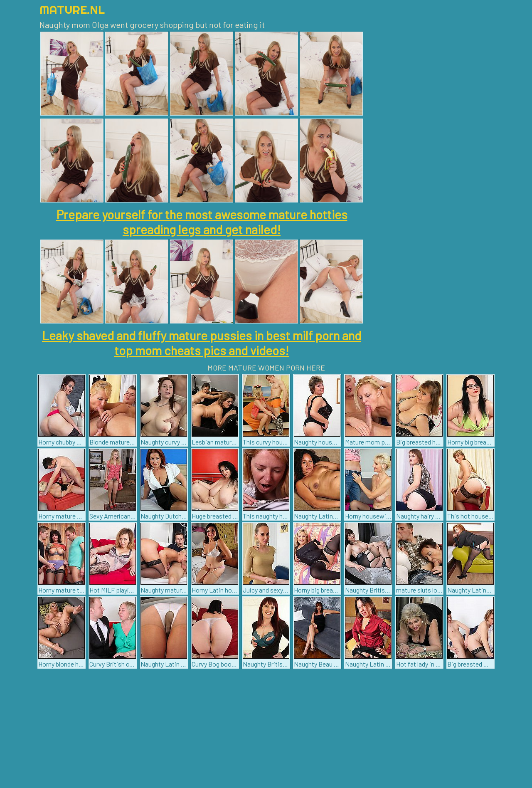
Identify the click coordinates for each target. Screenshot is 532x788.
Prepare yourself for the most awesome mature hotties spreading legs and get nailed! (202, 222)
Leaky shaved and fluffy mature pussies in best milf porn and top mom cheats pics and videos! (202, 343)
